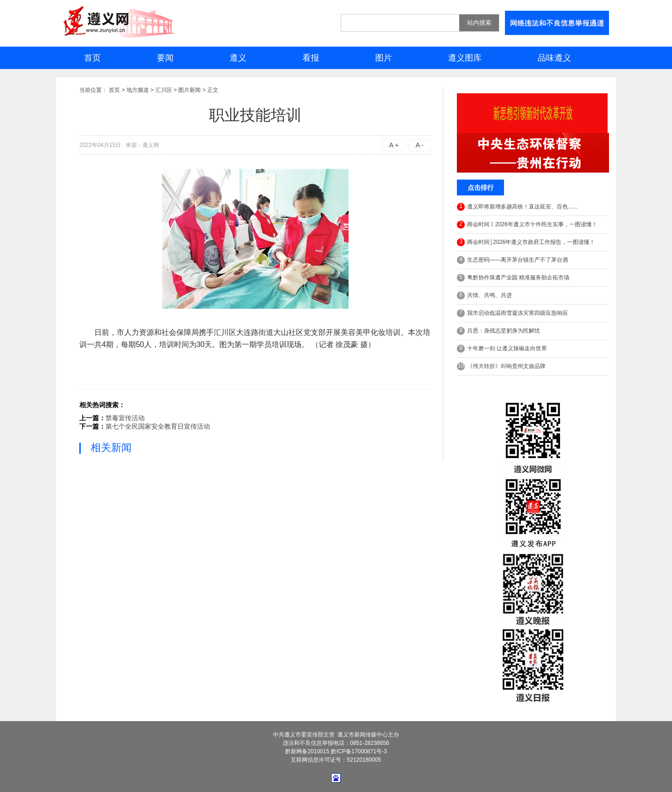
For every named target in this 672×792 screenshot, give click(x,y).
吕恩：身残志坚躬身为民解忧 (498, 331)
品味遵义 (554, 58)
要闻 (165, 58)
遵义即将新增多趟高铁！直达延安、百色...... (517, 207)
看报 (311, 58)
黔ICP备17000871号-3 (359, 751)
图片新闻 (189, 90)
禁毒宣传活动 (125, 418)
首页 (92, 58)
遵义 (238, 58)
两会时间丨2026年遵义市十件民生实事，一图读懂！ (527, 225)
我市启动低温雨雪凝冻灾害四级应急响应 (512, 313)
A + (394, 145)
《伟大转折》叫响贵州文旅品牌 (501, 366)
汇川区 (164, 90)
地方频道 (138, 90)
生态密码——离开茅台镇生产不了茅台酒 (512, 260)
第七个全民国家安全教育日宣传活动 (158, 426)
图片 (384, 58)
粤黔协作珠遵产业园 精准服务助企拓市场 (513, 278)
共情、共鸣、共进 (484, 295)
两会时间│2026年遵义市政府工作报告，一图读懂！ (526, 242)
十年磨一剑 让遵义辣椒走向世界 (502, 349)
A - (419, 145)
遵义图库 (465, 58)
